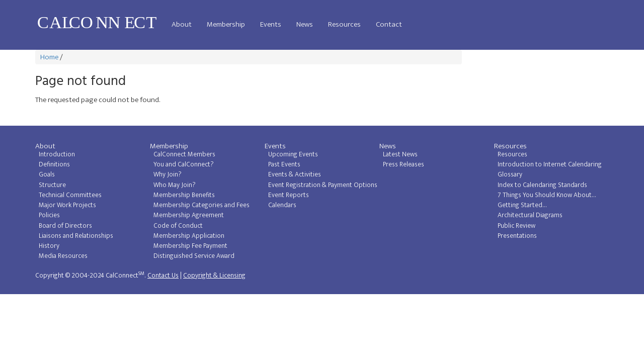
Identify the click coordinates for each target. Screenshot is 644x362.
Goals (47, 174)
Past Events (284, 164)
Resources (344, 24)
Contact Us (163, 276)
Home (49, 57)
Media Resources (63, 256)
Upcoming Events (293, 154)
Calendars (282, 205)
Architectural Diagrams (530, 215)
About (182, 24)
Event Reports (289, 195)
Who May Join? (175, 185)
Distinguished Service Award (194, 256)
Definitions (54, 164)
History (49, 246)
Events (271, 24)
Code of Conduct (178, 226)
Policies (49, 215)
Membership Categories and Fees (202, 205)
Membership (226, 24)
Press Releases (404, 164)
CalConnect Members (184, 154)
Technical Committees (70, 195)
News (305, 24)
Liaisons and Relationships (76, 236)
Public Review (516, 226)
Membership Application (189, 236)
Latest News (400, 154)
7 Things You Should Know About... (547, 195)
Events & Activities (295, 174)
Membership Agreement (189, 215)
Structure (52, 185)
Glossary (510, 174)
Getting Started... (522, 205)
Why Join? (168, 174)
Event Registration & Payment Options (323, 185)
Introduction (57, 154)
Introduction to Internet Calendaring (550, 164)
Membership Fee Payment (190, 246)
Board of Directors (65, 226)
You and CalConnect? (184, 164)
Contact (389, 24)
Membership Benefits (184, 195)
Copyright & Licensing (214, 276)
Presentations (517, 236)
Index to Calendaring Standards (542, 185)
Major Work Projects (67, 205)
